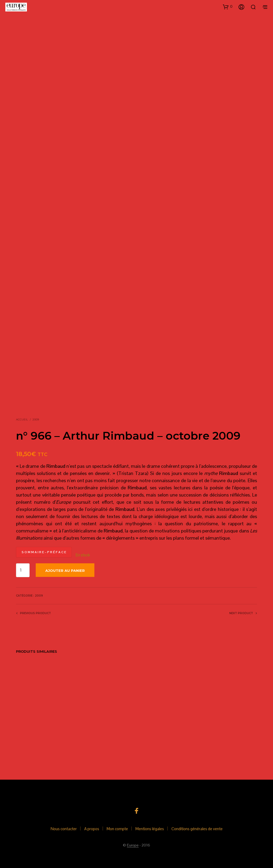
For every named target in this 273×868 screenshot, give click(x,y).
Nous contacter (64, 829)
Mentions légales (150, 829)
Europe (133, 845)
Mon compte (117, 829)
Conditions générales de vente (197, 829)
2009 (36, 419)
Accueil (22, 419)
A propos (92, 829)
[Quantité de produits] (23, 570)
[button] (228, 7)
